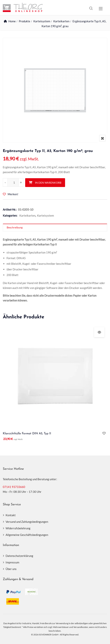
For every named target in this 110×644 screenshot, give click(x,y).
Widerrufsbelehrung (18, 528)
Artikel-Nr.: (10, 209)
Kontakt (11, 515)
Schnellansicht (99, 332)
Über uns (11, 569)
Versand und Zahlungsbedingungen (27, 522)
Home (12, 21)
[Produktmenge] (13, 182)
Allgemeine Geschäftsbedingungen (27, 535)
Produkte (25, 21)
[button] (101, 9)
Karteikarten (61, 21)
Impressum (12, 562)
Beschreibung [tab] (15, 227)
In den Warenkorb (48, 183)
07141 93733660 (14, 487)
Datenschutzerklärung (19, 556)
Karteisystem (42, 21)
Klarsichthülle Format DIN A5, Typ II (27, 434)
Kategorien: (10, 215)
